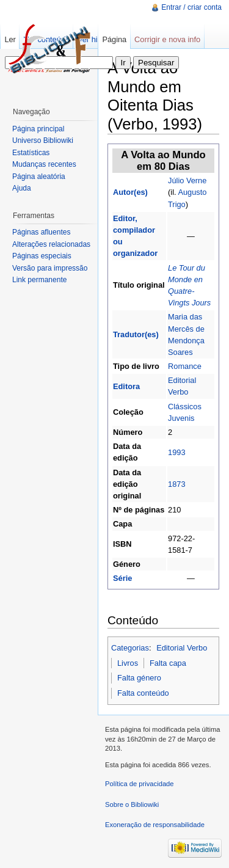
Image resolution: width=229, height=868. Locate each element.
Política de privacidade (140, 784)
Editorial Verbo (182, 648)
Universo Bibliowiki (43, 140)
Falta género (139, 678)
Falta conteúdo (143, 693)
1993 (176, 452)
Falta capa (168, 663)
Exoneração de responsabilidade (155, 825)
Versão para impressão (50, 268)
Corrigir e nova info (167, 39)
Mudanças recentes (44, 164)
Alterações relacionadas (51, 244)
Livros (128, 663)
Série (122, 578)
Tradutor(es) (136, 334)
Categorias (130, 648)
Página (114, 39)
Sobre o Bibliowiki (132, 804)
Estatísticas (31, 153)
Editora (126, 386)
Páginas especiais (42, 256)
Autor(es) (130, 192)
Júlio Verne (187, 181)
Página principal (38, 129)
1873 (176, 484)
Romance (185, 366)
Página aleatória (39, 177)
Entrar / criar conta (191, 7)
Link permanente (39, 280)
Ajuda (22, 188)
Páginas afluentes (41, 232)
